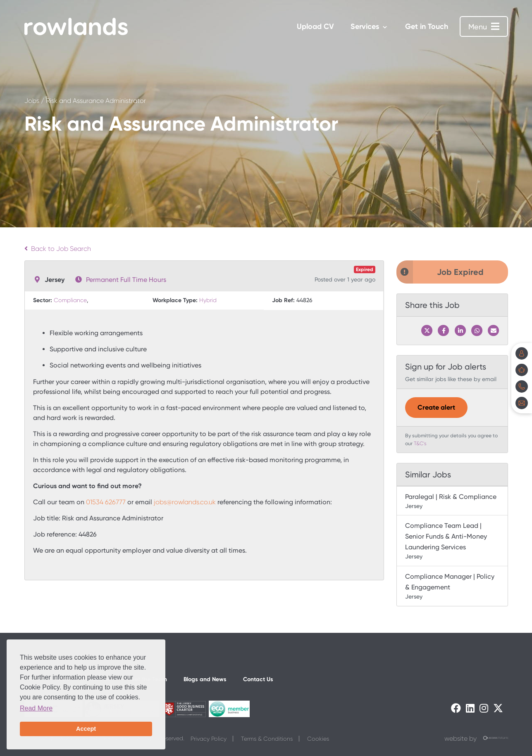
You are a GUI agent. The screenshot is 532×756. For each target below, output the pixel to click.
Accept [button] (86, 729)
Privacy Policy (209, 739)
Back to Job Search (58, 249)
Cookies (318, 739)
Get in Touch (427, 26)
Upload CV (315, 26)
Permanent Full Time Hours (126, 280)
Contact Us (258, 679)
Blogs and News (205, 679)
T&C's (420, 444)
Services (365, 26)
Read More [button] (36, 708)
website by (476, 738)
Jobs (32, 101)
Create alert (436, 407)
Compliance (70, 300)
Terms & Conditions (267, 739)
